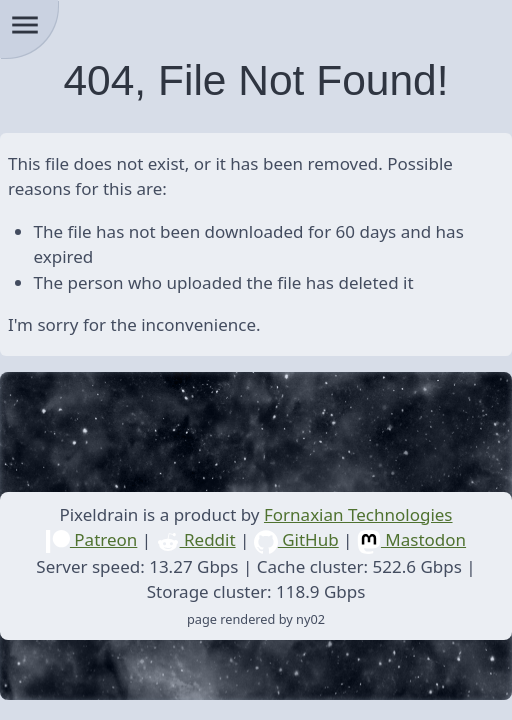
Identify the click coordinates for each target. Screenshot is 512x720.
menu (25, 25)
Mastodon (411, 539)
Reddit (196, 539)
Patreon (91, 539)
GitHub (296, 539)
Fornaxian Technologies (358, 514)
